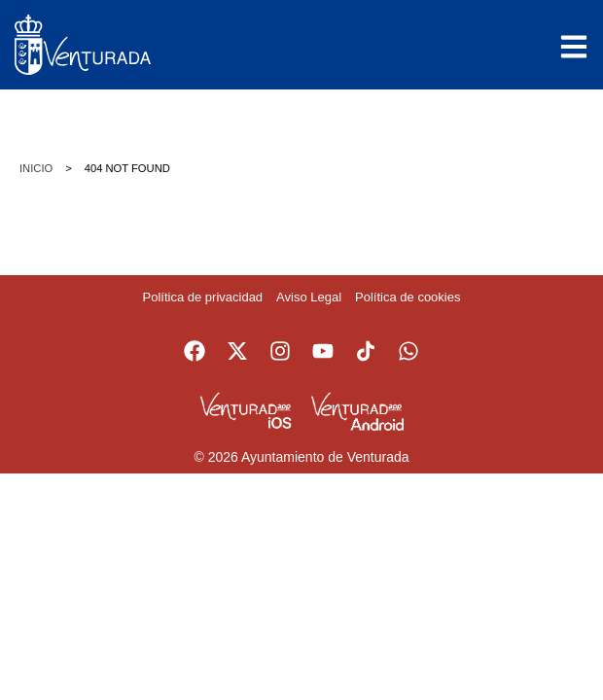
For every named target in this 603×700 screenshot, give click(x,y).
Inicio (36, 168)
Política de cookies (408, 297)
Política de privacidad (203, 297)
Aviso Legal (309, 297)
